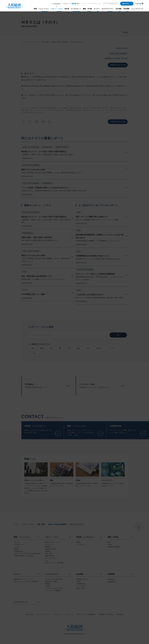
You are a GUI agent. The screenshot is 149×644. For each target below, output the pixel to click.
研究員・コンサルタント (86, 537)
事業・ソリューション (22, 537)
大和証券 (120, 614)
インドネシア (112, 348)
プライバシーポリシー (43, 614)
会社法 (88, 348)
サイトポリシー (58, 614)
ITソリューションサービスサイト (91, 4)
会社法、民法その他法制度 (60, 42)
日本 (78, 251)
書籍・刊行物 (113, 537)
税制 (78, 230)
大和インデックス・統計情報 (86, 614)
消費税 (78, 348)
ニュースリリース (21, 602)
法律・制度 (45, 42)
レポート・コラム (34, 42)
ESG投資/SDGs (47, 147)
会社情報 (80, 574)
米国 (24, 272)
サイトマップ (69, 614)
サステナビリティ (52, 574)
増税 (60, 348)
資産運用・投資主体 (62, 147)
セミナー (17, 574)
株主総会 (99, 348)
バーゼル (34, 353)
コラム (25, 290)
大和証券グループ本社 (106, 614)
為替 (69, 348)
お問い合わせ (127, 4)
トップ (23, 42)
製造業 (42, 348)
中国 (51, 348)
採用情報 (111, 574)
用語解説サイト (72, 4)
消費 (32, 348)
